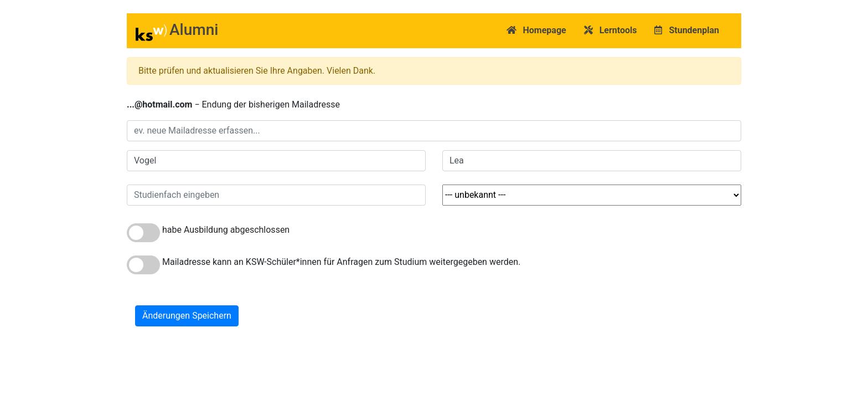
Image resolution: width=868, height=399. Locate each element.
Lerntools (611, 30)
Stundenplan (687, 30)
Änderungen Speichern (187, 316)
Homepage (536, 30)
